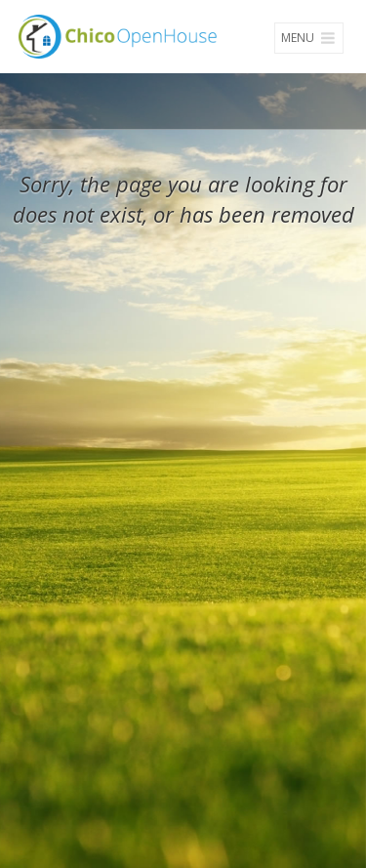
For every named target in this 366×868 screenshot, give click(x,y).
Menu (309, 38)
